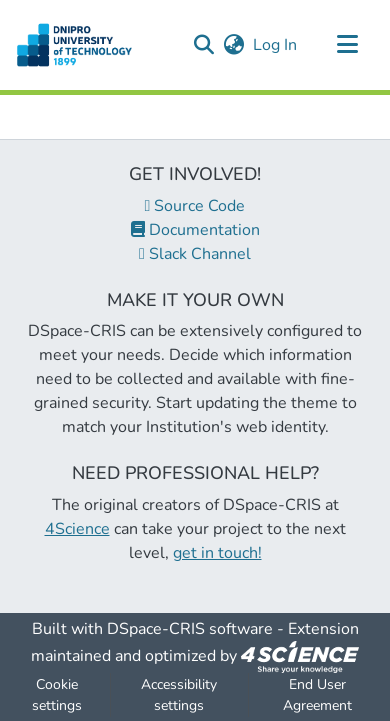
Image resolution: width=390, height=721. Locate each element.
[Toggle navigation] (347, 45)
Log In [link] (276, 45)
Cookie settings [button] (57, 695)
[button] (203, 45)
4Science (77, 529)
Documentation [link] (195, 230)
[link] (300, 656)
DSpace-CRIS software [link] (190, 629)
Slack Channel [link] (195, 254)
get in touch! (217, 553)
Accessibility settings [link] (179, 695)
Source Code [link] (195, 206)
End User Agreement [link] (317, 695)
